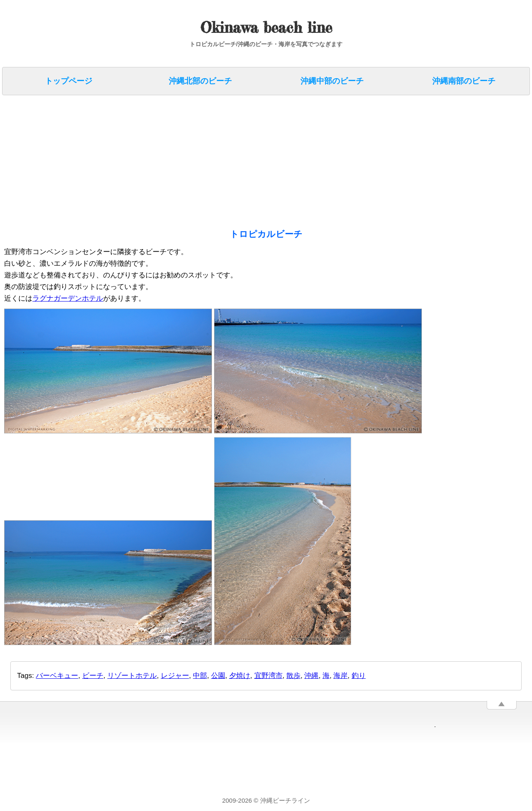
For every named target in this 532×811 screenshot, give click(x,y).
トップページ (69, 81)
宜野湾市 (268, 676)
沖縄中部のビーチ (332, 81)
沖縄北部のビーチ (200, 81)
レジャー (175, 676)
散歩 (293, 676)
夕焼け (240, 676)
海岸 (340, 676)
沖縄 (311, 676)
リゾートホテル (132, 676)
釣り (359, 676)
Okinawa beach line (266, 28)
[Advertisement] (254, 160)
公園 (218, 676)
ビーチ (93, 676)
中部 (200, 676)
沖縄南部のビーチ (464, 81)
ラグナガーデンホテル (68, 298)
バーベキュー (57, 676)
